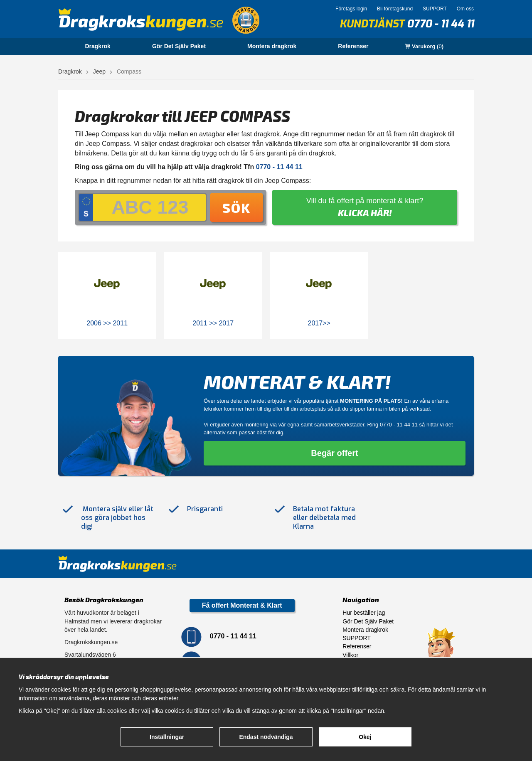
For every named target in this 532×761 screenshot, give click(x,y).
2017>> (319, 323)
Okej (365, 737)
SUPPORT (435, 9)
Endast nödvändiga (266, 737)
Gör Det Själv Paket (179, 46)
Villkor (350, 655)
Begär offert (334, 453)
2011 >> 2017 (213, 323)
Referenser (353, 46)
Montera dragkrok (272, 46)
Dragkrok (97, 46)
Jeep (99, 71)
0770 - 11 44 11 (440, 24)
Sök (236, 207)
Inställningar (167, 737)
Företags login (351, 9)
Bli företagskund (395, 9)
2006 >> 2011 (107, 323)
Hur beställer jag (364, 613)
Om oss (465, 9)
